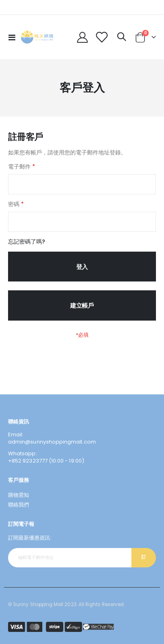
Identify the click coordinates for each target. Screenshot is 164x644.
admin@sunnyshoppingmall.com (52, 442)
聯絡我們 (19, 505)
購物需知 (19, 495)
